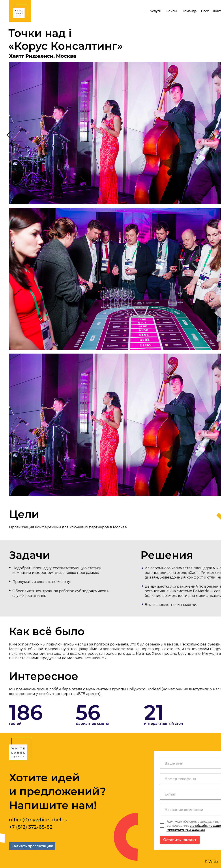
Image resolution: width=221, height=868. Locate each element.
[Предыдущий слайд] (9, 135)
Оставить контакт (180, 840)
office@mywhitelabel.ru (38, 820)
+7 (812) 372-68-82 (31, 827)
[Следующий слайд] (212, 135)
